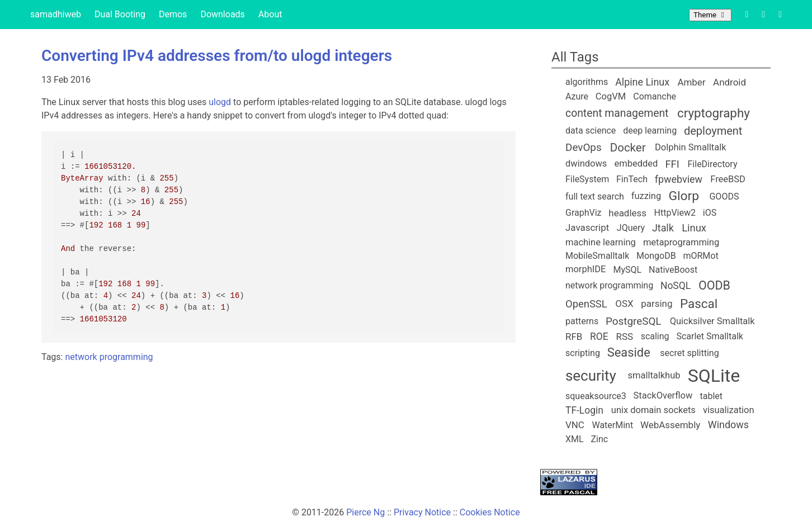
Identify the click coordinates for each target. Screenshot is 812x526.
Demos (173, 14)
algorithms (587, 82)
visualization (729, 410)
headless (627, 213)
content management (617, 113)
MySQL (628, 270)
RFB (574, 337)
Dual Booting (120, 14)
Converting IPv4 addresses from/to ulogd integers (217, 56)
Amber (691, 82)
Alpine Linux (642, 82)
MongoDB (656, 256)
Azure (577, 96)
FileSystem (587, 179)
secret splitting (689, 353)
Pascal (699, 304)
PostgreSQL (634, 321)
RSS (625, 337)
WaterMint (612, 425)
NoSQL (676, 286)
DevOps (584, 147)
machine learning (601, 242)
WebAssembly (670, 425)
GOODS (724, 196)
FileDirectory (713, 164)
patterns (582, 321)
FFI (672, 164)
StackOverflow (663, 395)
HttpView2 (675, 213)
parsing (657, 304)
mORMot (700, 256)
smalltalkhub (654, 375)
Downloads (222, 14)
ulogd (220, 102)
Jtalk (663, 228)
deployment (713, 131)
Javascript (587, 228)
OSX (624, 304)
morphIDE (586, 269)
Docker (628, 148)
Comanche (655, 96)
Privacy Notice (422, 512)
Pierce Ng (365, 512)
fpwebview (679, 179)
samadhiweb (56, 14)
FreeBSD (728, 179)
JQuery (631, 228)
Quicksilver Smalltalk (712, 321)
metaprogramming (681, 242)
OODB (714, 285)
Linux (694, 228)
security (591, 376)
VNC (575, 425)
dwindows (586, 164)
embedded (636, 164)
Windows (728, 425)
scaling (655, 336)
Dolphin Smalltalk (691, 147)
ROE (599, 337)
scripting (583, 353)
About (270, 14)
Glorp (684, 196)
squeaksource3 (596, 396)
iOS (710, 213)
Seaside (629, 352)
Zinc (599, 439)
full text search (595, 196)
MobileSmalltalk (597, 256)
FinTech (632, 179)
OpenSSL (586, 304)
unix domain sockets (653, 410)
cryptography (714, 113)
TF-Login (584, 410)
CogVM (611, 96)
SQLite (714, 376)
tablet (712, 396)
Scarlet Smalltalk (710, 336)
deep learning (650, 131)
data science (591, 131)
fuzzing (646, 196)
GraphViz (584, 213)
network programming (109, 357)
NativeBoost (673, 270)
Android (730, 82)
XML (575, 439)
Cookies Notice (490, 512)
